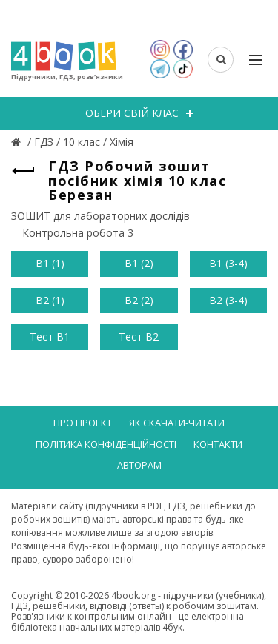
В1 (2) (139, 263)
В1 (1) (50, 263)
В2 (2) (139, 300)
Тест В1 (50, 336)
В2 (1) (50, 300)
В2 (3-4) (228, 300)
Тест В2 (139, 336)
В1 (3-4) (228, 263)
